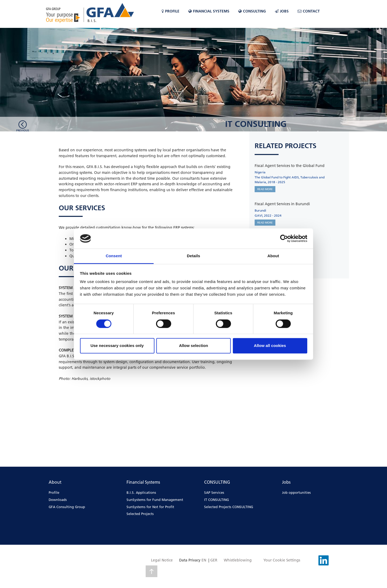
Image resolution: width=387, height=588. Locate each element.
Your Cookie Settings (282, 560)
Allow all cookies (270, 346)
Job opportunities (296, 492)
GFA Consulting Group (67, 507)
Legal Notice (162, 560)
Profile (171, 11)
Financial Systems (209, 11)
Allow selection (193, 346)
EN (204, 560)
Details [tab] (193, 256)
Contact (309, 11)
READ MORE (265, 189)
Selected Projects (140, 514)
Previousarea (23, 132)
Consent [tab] (114, 256)
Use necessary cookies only (117, 346)
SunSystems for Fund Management (155, 500)
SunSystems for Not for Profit (150, 507)
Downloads (58, 500)
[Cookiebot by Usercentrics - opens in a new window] (284, 238)
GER (214, 560)
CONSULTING (252, 11)
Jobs (282, 11)
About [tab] (273, 256)
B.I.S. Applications (141, 492)
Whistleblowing (238, 560)
